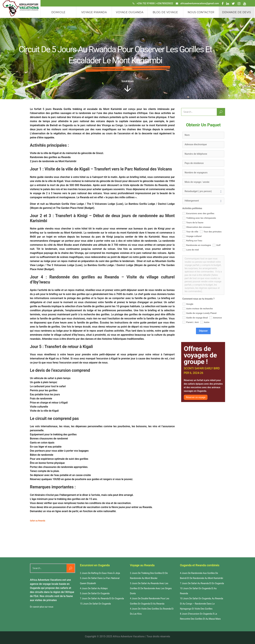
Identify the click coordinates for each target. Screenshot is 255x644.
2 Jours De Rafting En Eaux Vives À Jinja (100, 573)
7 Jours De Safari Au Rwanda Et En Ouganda (102, 598)
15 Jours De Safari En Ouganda (95, 604)
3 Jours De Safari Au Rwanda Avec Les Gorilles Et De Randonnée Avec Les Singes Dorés (151, 588)
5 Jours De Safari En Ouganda (95, 593)
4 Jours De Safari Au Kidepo (94, 588)
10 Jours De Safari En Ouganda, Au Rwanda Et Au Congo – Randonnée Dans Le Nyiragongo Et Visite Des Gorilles (202, 604)
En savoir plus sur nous (42, 607)
